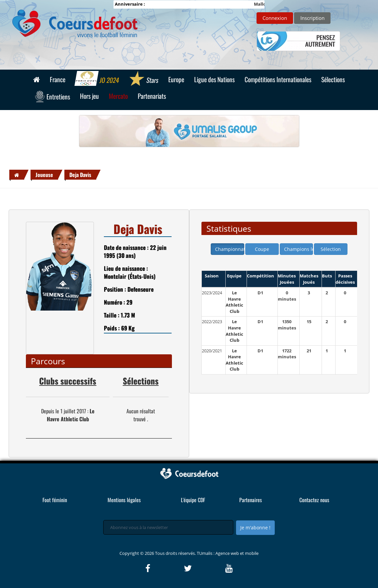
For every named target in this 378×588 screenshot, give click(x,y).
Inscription (312, 18)
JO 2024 (97, 79)
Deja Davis (80, 175)
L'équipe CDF (193, 500)
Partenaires (251, 500)
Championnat (230, 249)
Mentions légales (124, 500)
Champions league (299, 249)
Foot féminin (55, 500)
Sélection (331, 249)
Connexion (275, 18)
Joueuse (44, 175)
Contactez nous (314, 500)
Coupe (262, 249)
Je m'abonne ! (255, 528)
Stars (144, 79)
